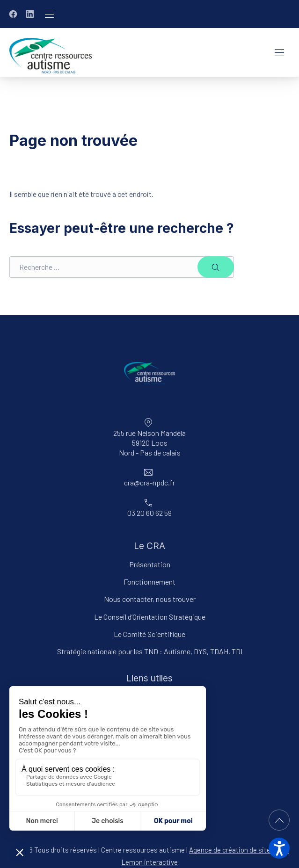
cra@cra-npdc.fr (149, 482)
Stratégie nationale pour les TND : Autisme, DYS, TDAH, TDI (150, 651)
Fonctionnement (149, 582)
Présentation (150, 564)
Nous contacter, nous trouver (150, 599)
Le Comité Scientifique (149, 634)
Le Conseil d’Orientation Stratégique (150, 617)
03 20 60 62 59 (149, 513)
